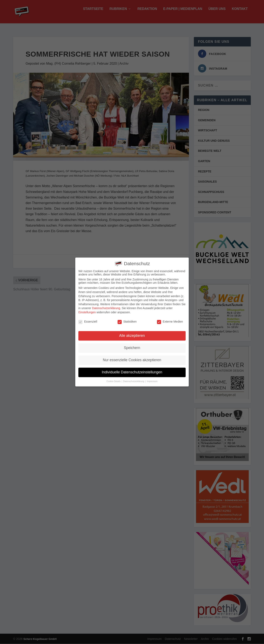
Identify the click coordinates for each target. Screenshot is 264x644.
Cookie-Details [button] (114, 379)
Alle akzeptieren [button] (132, 334)
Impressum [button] (152, 379)
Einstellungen (87, 310)
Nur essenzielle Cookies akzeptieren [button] (132, 358)
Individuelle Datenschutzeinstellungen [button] (132, 370)
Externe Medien (170, 319)
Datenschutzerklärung (106, 306)
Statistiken (127, 319)
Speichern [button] (132, 346)
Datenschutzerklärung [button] (134, 379)
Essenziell (88, 319)
